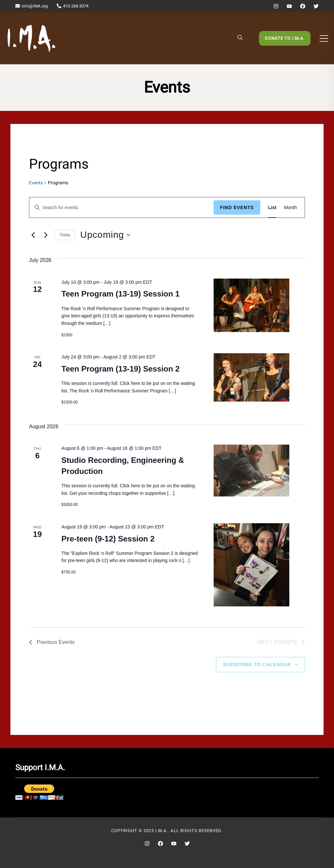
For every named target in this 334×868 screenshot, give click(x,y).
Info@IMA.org (31, 6)
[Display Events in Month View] (290, 208)
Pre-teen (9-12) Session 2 (108, 539)
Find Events (237, 207)
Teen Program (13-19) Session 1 (120, 294)
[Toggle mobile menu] (324, 38)
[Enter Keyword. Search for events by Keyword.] (121, 208)
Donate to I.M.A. (285, 38)
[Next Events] (46, 235)
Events (36, 183)
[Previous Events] (33, 235)
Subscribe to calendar (257, 664)
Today (65, 235)
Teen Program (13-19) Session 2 (120, 369)
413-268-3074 (73, 6)
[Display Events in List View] (272, 208)
